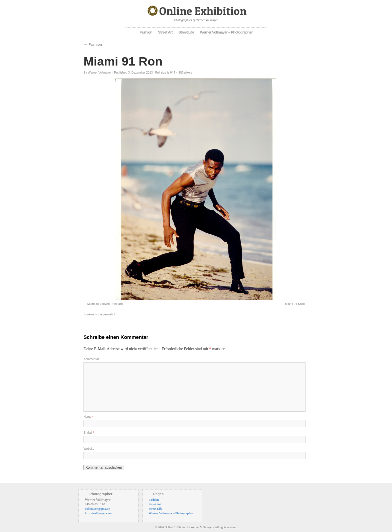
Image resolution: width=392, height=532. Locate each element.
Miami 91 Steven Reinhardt (105, 304)
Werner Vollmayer (100, 73)
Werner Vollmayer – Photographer (226, 32)
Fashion (146, 32)
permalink (109, 314)
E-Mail (89, 433)
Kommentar (91, 359)
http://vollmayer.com (98, 513)
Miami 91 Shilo (295, 304)
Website (89, 449)
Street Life (186, 32)
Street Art (165, 32)
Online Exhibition (203, 11)
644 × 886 (177, 73)
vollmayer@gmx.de (97, 509)
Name (88, 417)
